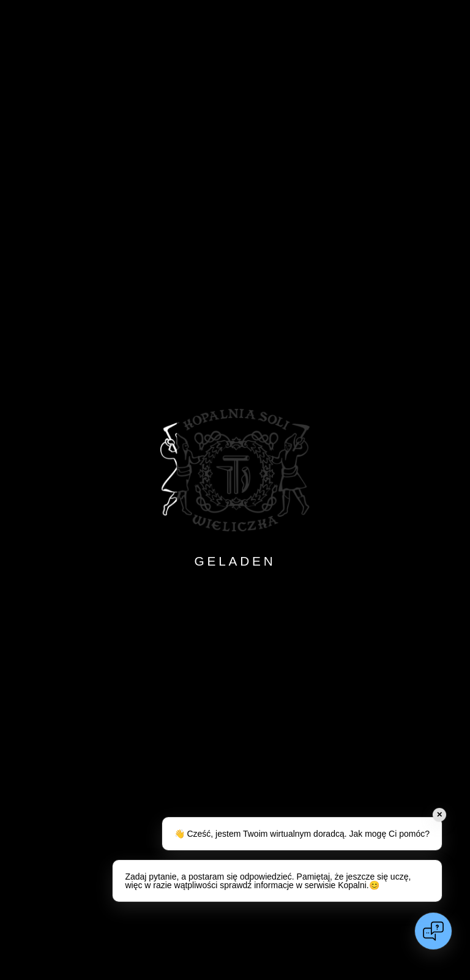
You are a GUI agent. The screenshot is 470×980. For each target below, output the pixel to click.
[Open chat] (433, 931)
